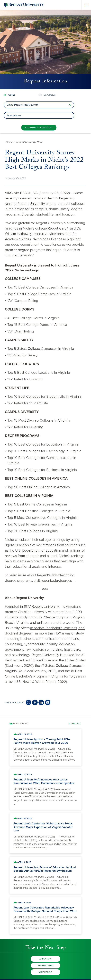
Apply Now (45, 959)
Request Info (46, 966)
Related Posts (21, 724)
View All (75, 724)
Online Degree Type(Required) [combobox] (22, 105)
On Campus (49, 95)
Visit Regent (46, 972)
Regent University (45, 606)
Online (12, 95)
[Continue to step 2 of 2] (39, 128)
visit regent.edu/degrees (53, 581)
